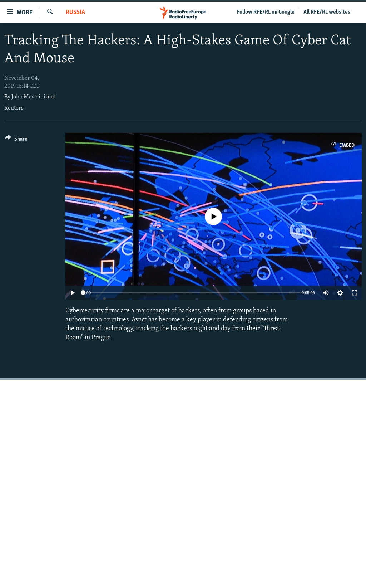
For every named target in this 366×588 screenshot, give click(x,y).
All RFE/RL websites (327, 12)
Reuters (14, 108)
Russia (75, 12)
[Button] (16, 140)
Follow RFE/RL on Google (266, 12)
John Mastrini (28, 97)
